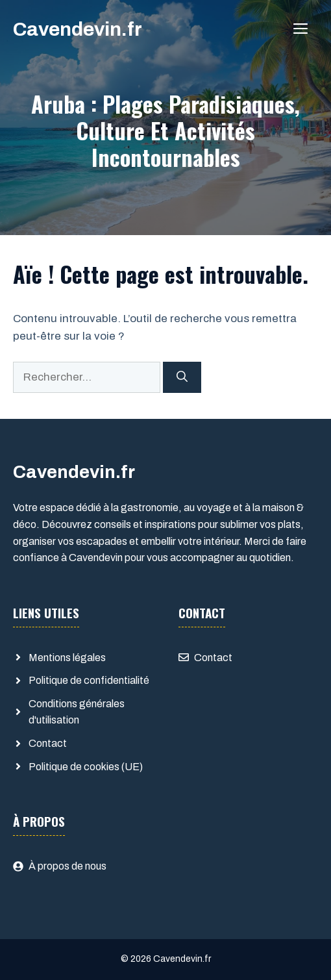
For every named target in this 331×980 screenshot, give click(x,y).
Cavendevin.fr (78, 29)
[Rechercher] (182, 377)
